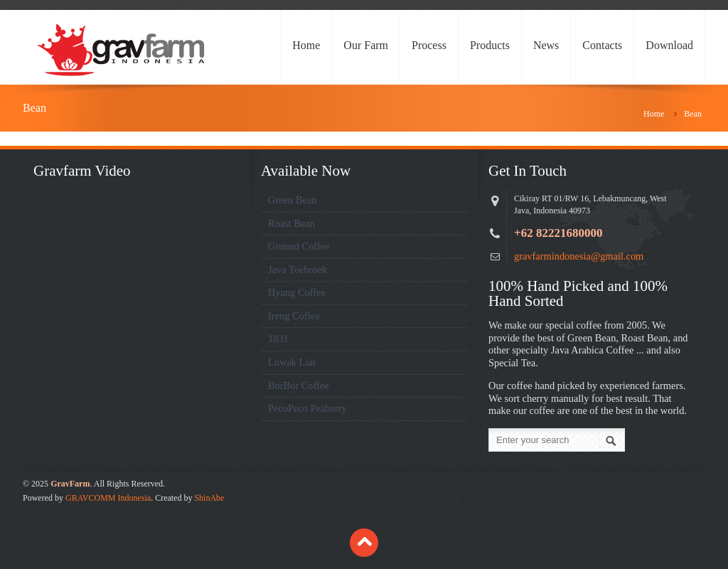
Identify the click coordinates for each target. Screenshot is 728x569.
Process (429, 45)
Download (669, 45)
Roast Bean (291, 223)
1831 (278, 339)
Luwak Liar (292, 362)
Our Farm (366, 45)
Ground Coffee (299, 246)
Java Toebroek (298, 270)
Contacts (602, 45)
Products (490, 45)
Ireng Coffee (294, 316)
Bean (693, 114)
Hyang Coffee (297, 292)
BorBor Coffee (299, 385)
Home (306, 45)
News (546, 45)
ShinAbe (209, 498)
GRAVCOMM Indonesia (108, 498)
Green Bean (292, 200)
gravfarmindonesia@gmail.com (579, 256)
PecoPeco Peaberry (307, 408)
